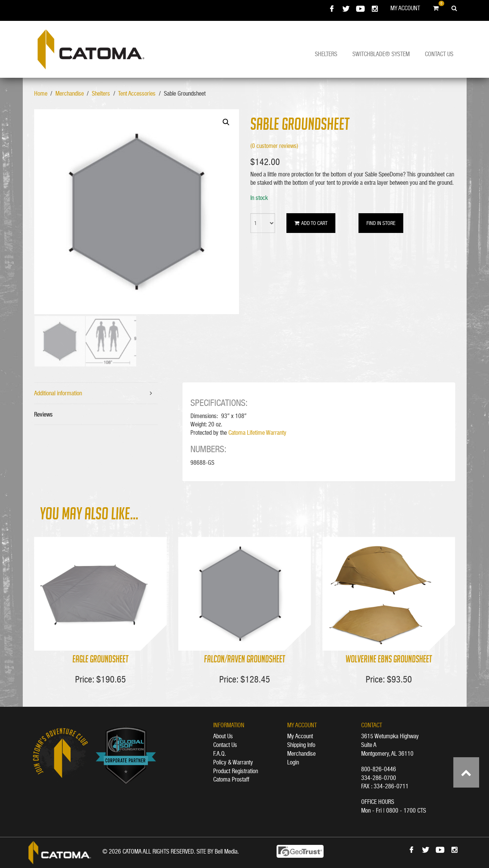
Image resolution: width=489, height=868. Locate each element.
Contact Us (439, 54)
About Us (223, 736)
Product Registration (236, 771)
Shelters (326, 54)
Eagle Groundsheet (101, 660)
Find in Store (381, 223)
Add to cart (311, 223)
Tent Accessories (137, 93)
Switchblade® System (381, 54)
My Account (405, 8)
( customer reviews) (274, 146)
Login (293, 762)
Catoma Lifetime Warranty (257, 432)
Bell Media (226, 851)
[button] (226, 122)
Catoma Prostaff (231, 779)
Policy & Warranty (233, 762)
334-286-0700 (379, 778)
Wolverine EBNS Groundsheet (389, 660)
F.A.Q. (220, 753)
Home (41, 93)
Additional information (58, 393)
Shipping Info (301, 745)
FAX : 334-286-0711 (385, 786)
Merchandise (70, 93)
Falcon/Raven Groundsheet (245, 660)
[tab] (96, 393)
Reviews (43, 414)
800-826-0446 (379, 769)
